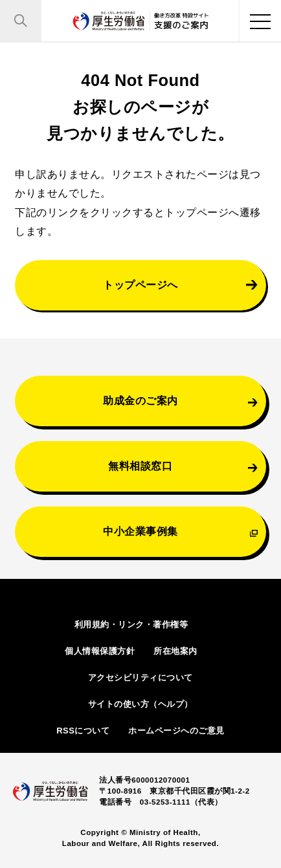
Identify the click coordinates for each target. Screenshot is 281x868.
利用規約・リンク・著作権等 (131, 624)
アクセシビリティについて (140, 678)
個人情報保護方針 (100, 651)
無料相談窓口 (140, 466)
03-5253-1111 (165, 802)
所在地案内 (175, 651)
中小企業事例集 (140, 531)
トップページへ (140, 285)
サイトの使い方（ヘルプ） (140, 704)
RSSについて (83, 731)
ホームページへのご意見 (176, 731)
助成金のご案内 (140, 400)
